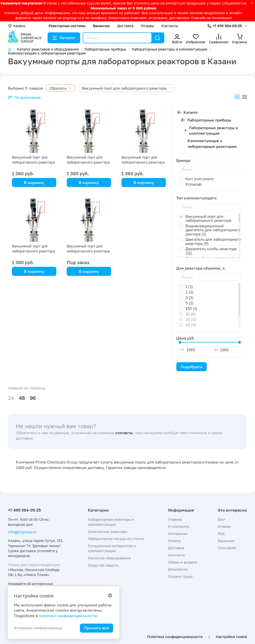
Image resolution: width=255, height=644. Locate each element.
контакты (124, 433)
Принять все (96, 628)
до (216, 349)
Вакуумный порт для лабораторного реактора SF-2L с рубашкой (143, 162)
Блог (222, 519)
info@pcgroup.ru (22, 532)
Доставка (125, 26)
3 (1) (190, 297)
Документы (178, 569)
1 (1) (189, 287)
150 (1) (191, 308)
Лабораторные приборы (209, 120)
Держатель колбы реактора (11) (211, 251)
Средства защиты (103, 565)
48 (22, 398)
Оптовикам (178, 534)
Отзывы (147, 26)
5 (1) (190, 303)
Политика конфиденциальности (175, 637)
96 (33, 398)
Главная (175, 519)
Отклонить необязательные (38, 628)
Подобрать (191, 367)
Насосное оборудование (109, 558)
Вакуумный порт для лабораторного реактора (208, 218)
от (183, 349)
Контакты (170, 26)
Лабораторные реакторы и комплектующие (213, 131)
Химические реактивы (108, 532)
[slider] (180, 342)
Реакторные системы (67, 26)
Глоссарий (227, 548)
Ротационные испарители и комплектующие (112, 548)
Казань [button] (17, 26)
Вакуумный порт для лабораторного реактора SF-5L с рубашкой (33, 162)
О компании (179, 526)
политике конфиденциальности (68, 616)
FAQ (221, 534)
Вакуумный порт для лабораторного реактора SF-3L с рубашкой (88, 162)
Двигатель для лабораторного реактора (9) (213, 241)
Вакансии (101, 26)
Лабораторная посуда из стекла (116, 539)
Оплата (174, 541)
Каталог (64, 38)
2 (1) (190, 292)
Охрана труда (180, 576)
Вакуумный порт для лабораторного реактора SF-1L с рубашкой (33, 251)
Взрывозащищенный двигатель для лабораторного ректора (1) (213, 230)
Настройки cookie (231, 637)
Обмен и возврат (183, 562)
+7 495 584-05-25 (227, 26)
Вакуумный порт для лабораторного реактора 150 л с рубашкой (88, 251)
